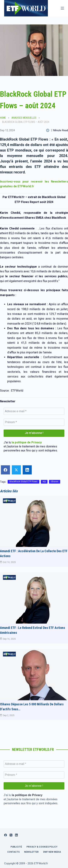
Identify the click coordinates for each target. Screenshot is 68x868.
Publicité (16, 847)
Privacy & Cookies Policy (42, 847)
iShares (55, 482)
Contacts (13, 852)
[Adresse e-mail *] (34, 411)
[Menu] (62, 8)
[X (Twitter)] (11, 835)
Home (3, 118)
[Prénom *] (34, 422)
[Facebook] (6, 835)
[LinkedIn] (16, 835)
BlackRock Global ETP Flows (23, 482)
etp (44, 482)
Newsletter (31, 852)
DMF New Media (52, 852)
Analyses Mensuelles (24, 118)
